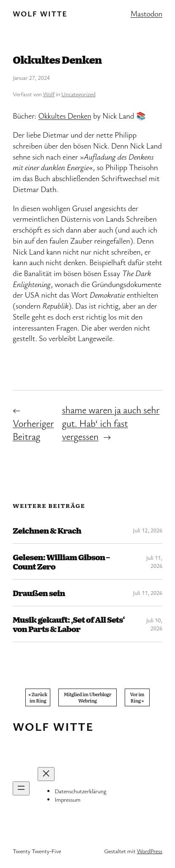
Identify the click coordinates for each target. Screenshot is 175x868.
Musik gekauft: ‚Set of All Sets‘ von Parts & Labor (69, 624)
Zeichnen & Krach (47, 530)
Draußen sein (39, 593)
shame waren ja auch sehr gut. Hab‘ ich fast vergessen (111, 423)
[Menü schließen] (46, 774)
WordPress (150, 851)
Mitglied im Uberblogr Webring (87, 697)
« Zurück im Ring (38, 697)
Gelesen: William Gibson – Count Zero (61, 561)
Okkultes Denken (65, 116)
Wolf (49, 94)
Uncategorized (78, 94)
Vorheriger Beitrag (33, 430)
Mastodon (146, 14)
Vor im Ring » (137, 697)
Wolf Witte (40, 14)
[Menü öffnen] (21, 788)
